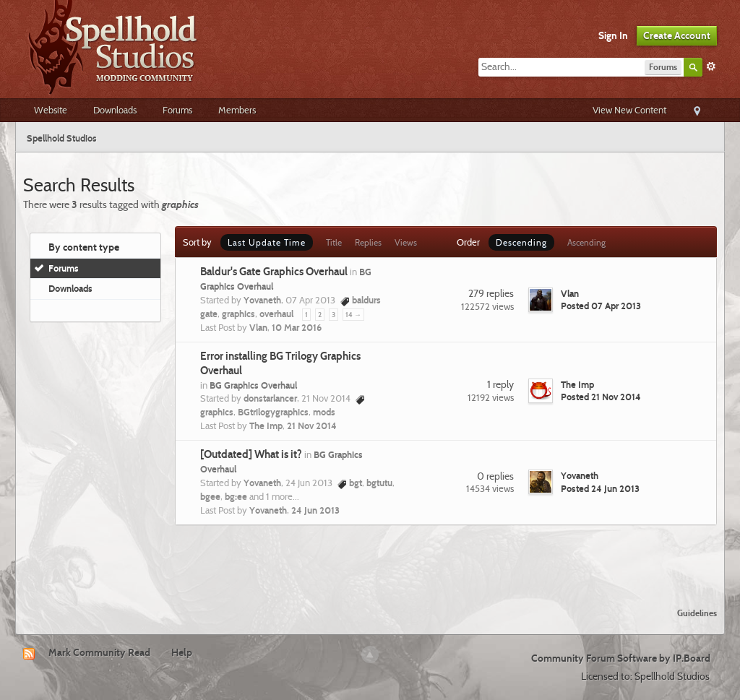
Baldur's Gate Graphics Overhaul (274, 272)
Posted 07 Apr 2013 (601, 306)
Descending (521, 242)
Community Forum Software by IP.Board (621, 658)
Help (182, 652)
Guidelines (697, 613)
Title (334, 242)
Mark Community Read (99, 652)
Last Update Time (267, 242)
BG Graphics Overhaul (253, 385)
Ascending (586, 242)
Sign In (613, 35)
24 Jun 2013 (315, 510)
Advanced (711, 66)
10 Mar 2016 (297, 327)
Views (406, 242)
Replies (368, 242)
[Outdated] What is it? (251, 454)
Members (237, 110)
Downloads (115, 110)
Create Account (677, 35)
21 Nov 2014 (312, 425)
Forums (177, 110)
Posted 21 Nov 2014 (601, 397)
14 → (353, 315)
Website (51, 110)
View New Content (629, 110)
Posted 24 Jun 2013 (600, 488)
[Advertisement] (370, 558)
